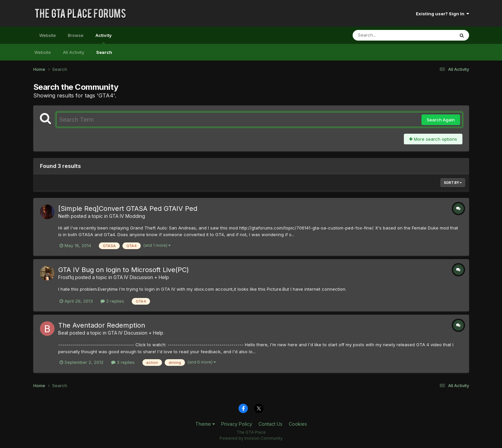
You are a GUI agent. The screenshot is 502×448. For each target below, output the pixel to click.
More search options (433, 139)
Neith (64, 216)
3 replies (123, 362)
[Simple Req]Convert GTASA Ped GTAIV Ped (128, 209)
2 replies (112, 301)
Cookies (298, 424)
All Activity (74, 52)
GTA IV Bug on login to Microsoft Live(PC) (124, 270)
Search (104, 52)
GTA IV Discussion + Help (141, 277)
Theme (205, 424)
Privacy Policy (237, 424)
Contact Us (270, 424)
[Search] (385, 35)
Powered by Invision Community (251, 438)
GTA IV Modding (127, 216)
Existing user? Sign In (442, 14)
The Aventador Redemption (102, 325)
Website (48, 35)
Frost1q (66, 277)
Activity (104, 38)
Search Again (441, 120)
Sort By (453, 183)
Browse (76, 35)
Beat (63, 333)
